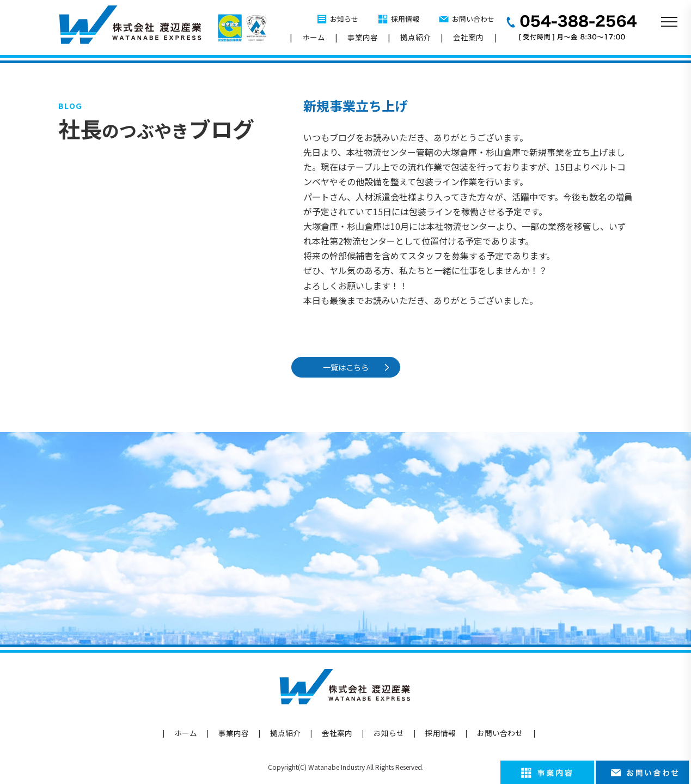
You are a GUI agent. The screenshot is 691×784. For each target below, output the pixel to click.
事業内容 (363, 37)
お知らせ (344, 19)
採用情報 (405, 19)
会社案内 (468, 37)
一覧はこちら (347, 367)
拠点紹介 (415, 37)
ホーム (314, 37)
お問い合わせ (473, 19)
